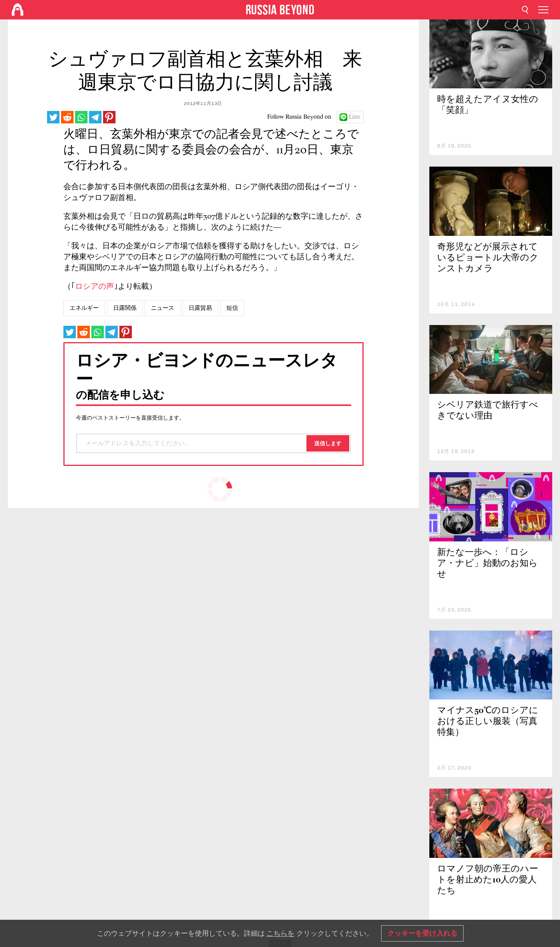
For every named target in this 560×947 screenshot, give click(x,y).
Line (355, 117)
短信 (232, 308)
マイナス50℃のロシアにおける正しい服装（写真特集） (488, 722)
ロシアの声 (94, 287)
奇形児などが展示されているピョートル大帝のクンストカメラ (488, 258)
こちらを (280, 933)
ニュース (163, 308)
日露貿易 (200, 308)
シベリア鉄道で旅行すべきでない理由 (488, 411)
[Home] (17, 10)
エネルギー (84, 308)
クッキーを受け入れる (422, 933)
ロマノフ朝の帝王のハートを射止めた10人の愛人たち (488, 880)
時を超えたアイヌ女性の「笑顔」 (488, 105)
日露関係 (125, 308)
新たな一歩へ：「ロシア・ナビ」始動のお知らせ (487, 564)
